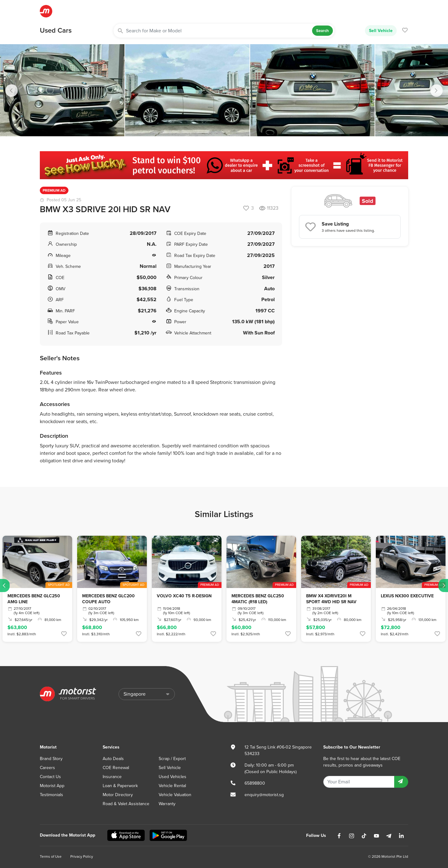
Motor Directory (118, 795)
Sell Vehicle (381, 30)
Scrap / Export (172, 759)
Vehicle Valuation (175, 795)
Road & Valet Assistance (126, 804)
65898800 (255, 783)
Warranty (167, 804)
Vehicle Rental (172, 786)
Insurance (112, 777)
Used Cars (56, 30)
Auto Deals (113, 759)
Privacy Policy (82, 856)
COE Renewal (116, 768)
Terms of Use (51, 856)
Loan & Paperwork (120, 786)
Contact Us (50, 777)
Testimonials (51, 795)
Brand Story (51, 759)
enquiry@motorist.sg (264, 795)
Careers (47, 768)
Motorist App (52, 786)
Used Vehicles (173, 777)
